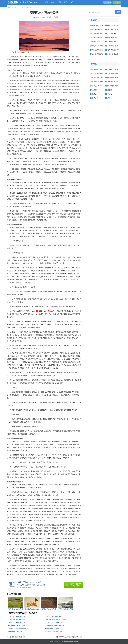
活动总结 (28, 7)
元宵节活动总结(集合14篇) (17, 626)
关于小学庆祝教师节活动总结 (18, 629)
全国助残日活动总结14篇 (54, 632)
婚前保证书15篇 (113, 82)
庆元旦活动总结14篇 (15, 632)
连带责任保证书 (97, 74)
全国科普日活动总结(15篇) (17, 617)
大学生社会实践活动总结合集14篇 (70, 637)
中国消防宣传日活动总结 (54, 623)
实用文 (73, 2)
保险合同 (110, 94)
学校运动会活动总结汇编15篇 (55, 620)
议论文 (94, 94)
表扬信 (94, 90)
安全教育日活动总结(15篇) (17, 623)
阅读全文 (50, 17)
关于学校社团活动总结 (53, 617)
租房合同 (95, 98)
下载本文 (57, 17)
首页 (46, 2)
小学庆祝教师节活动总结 (16, 620)
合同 (59, 2)
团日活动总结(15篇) (19, 637)
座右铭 (110, 98)
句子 (66, 2)
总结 (53, 2)
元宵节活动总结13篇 (52, 629)
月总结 (110, 90)
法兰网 (61, 642)
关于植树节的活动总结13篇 (55, 626)
